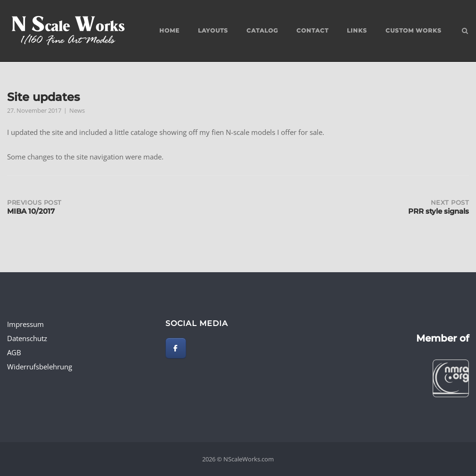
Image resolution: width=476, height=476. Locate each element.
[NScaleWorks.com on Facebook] (176, 348)
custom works (414, 30)
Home (169, 30)
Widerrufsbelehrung (40, 367)
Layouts (213, 30)
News (77, 110)
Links (357, 30)
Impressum (25, 324)
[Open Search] (465, 32)
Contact (312, 30)
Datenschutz (27, 338)
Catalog (262, 30)
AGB (14, 352)
